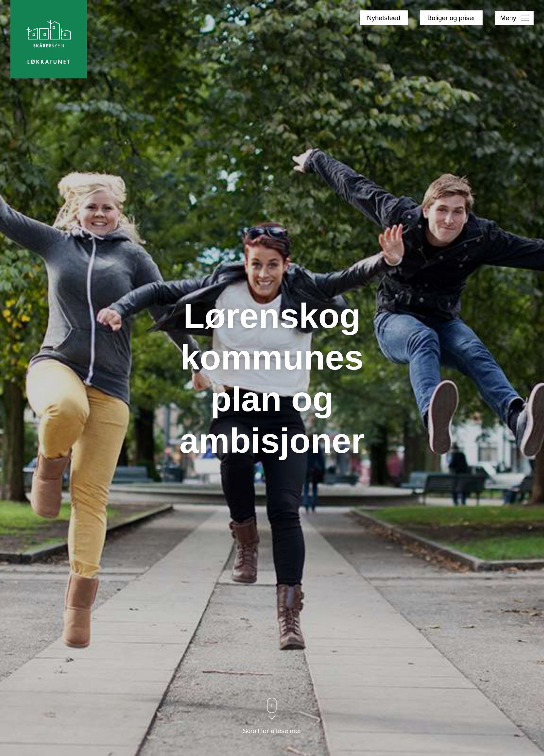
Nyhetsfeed (384, 18)
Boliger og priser (451, 18)
